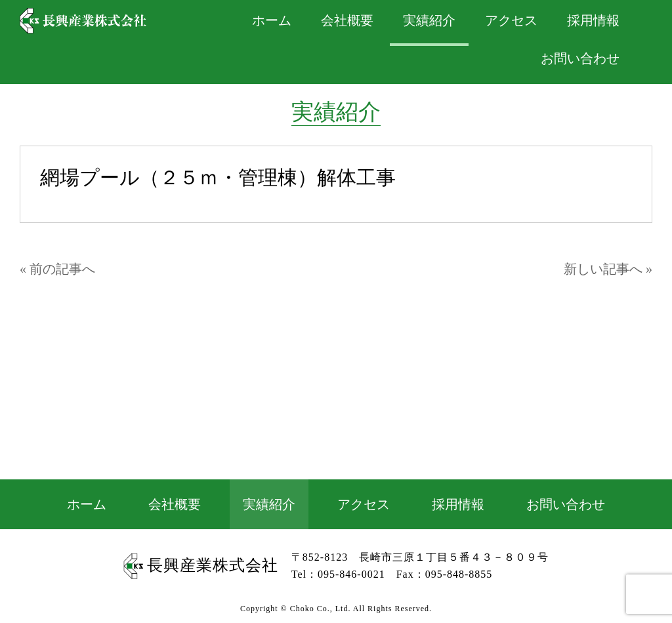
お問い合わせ (580, 58)
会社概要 (175, 504)
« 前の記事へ (57, 269)
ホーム (87, 504)
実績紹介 (269, 504)
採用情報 (458, 504)
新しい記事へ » (608, 269)
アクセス (364, 504)
